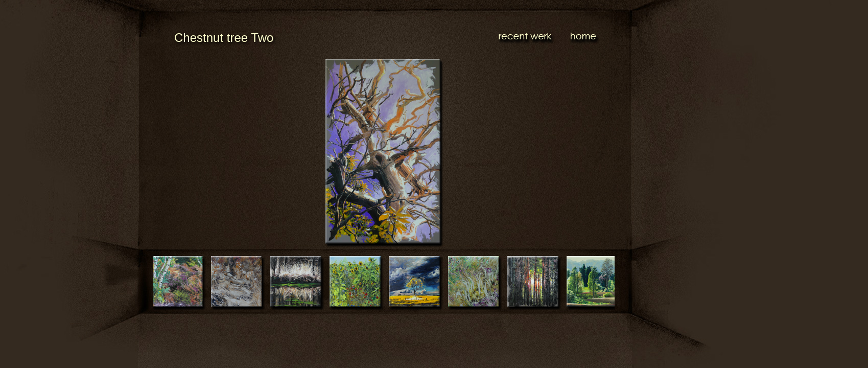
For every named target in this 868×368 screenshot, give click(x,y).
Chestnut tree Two (224, 38)
